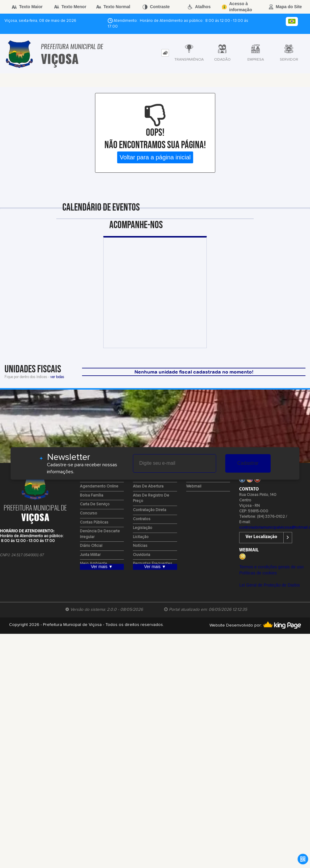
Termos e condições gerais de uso (271, 567)
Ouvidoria (142, 555)
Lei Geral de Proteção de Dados (269, 585)
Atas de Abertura (148, 486)
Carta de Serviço (95, 504)
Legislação (143, 528)
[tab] (165, 53)
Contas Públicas (94, 522)
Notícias (140, 546)
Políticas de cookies (258, 573)
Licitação (141, 537)
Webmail (194, 486)
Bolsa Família (92, 496)
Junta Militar (90, 555)
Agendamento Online (99, 486)
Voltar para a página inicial (155, 157)
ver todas (57, 376)
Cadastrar (248, 463)
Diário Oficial (91, 546)
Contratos (142, 519)
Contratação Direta (150, 510)
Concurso (89, 513)
